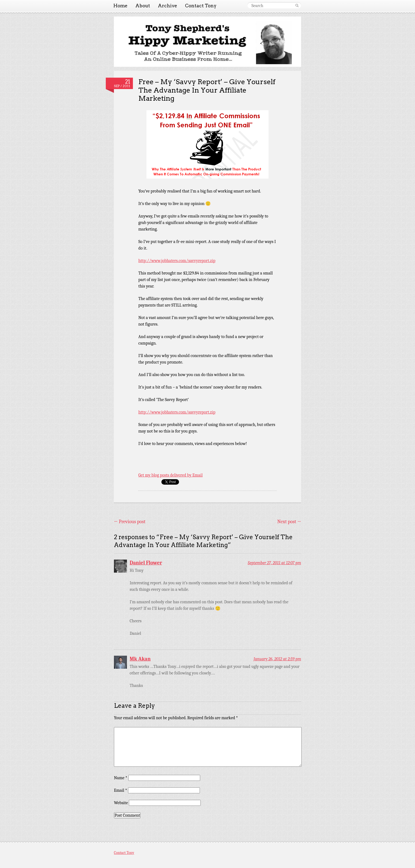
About (143, 6)
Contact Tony (201, 6)
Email (120, 790)
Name (121, 778)
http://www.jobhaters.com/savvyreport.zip (177, 261)
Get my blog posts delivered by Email (170, 475)
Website (121, 803)
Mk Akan (140, 659)
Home (120, 6)
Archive (167, 6)
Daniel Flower (146, 563)
